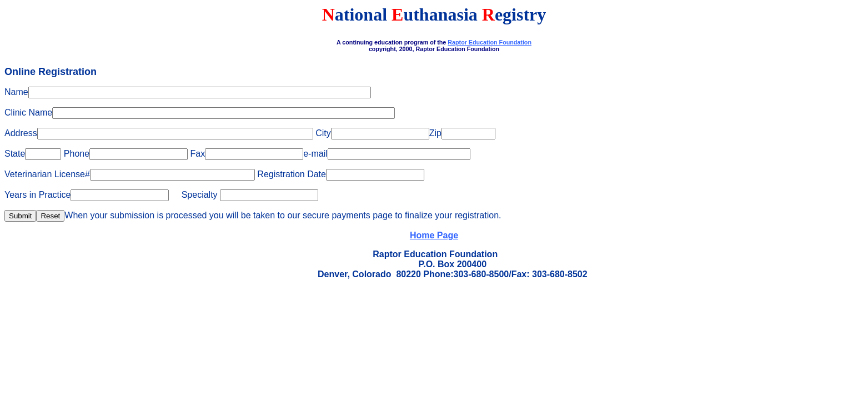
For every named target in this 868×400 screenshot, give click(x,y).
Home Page (434, 235)
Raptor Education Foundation (490, 42)
